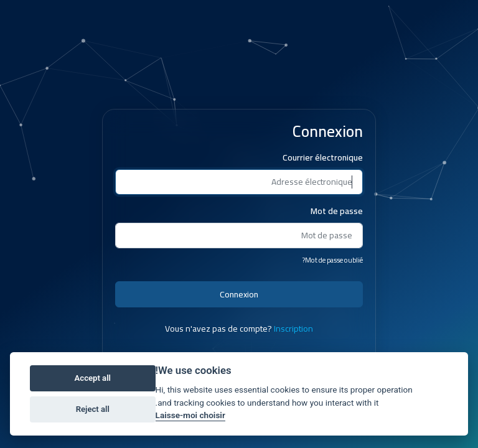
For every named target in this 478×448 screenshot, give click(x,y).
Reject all (93, 409)
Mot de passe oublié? (332, 260)
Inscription (293, 329)
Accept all (93, 378)
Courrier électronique (323, 158)
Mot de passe (337, 211)
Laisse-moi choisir (190, 415)
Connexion (239, 294)
